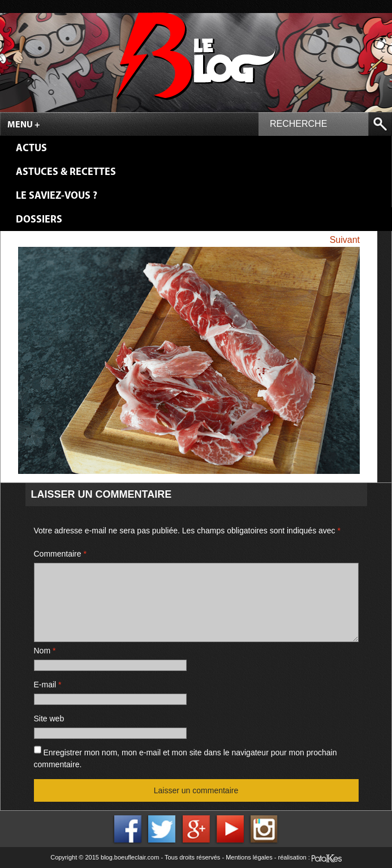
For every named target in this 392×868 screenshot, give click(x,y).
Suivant (345, 240)
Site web (49, 719)
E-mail (48, 685)
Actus (31, 149)
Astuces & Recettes (66, 172)
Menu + (24, 125)
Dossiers (39, 220)
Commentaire (60, 554)
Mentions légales (249, 857)
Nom (45, 651)
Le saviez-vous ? (57, 196)
